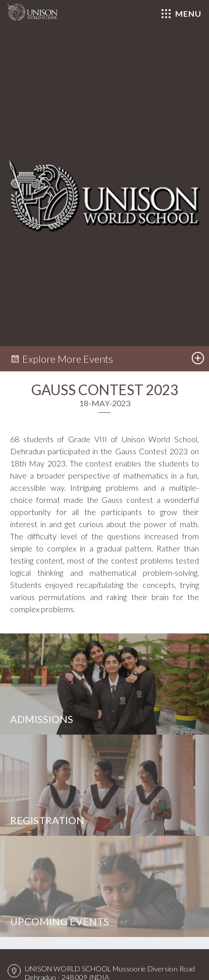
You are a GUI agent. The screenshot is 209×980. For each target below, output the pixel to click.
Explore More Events (62, 359)
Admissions (42, 719)
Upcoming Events (60, 921)
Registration (47, 820)
